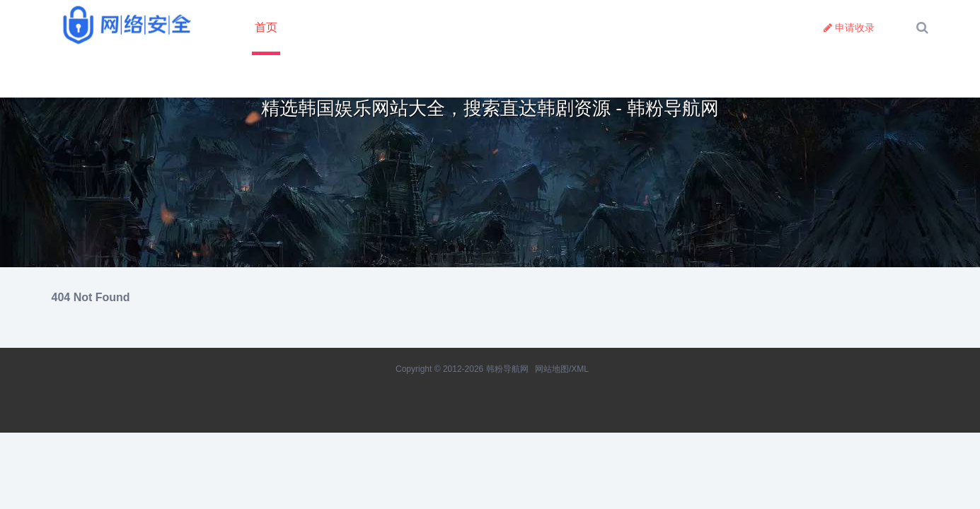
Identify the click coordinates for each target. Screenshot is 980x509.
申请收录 (849, 28)
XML (580, 369)
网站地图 (552, 369)
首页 (266, 27)
